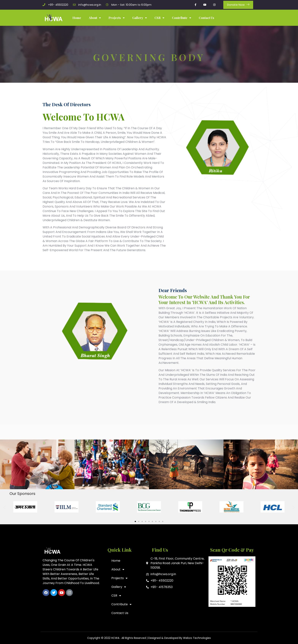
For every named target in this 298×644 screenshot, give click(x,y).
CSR (159, 18)
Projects (117, 18)
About (95, 18)
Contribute (182, 18)
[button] (4, 508)
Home (77, 18)
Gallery (140, 18)
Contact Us (206, 18)
